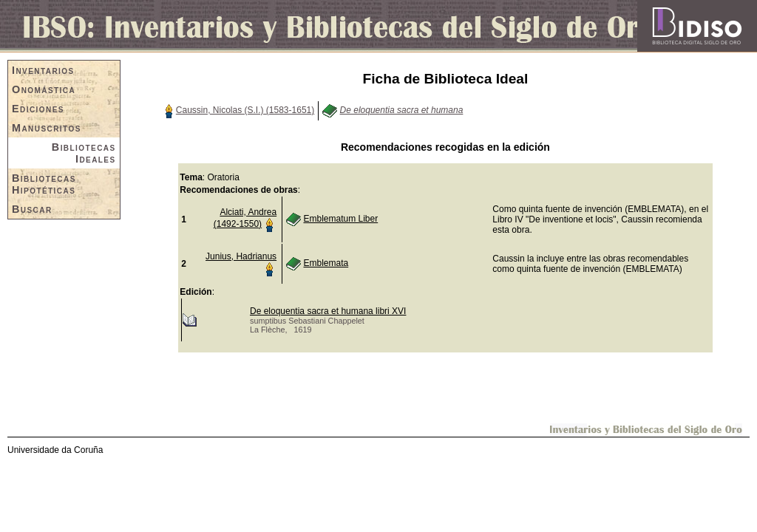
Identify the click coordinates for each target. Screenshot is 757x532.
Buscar (32, 209)
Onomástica (44, 89)
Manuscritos (47, 128)
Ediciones (38, 109)
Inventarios (43, 70)
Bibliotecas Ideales (84, 153)
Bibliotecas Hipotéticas (44, 184)
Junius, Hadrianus (241, 256)
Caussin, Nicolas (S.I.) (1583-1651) (245, 110)
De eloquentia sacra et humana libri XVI (328, 311)
